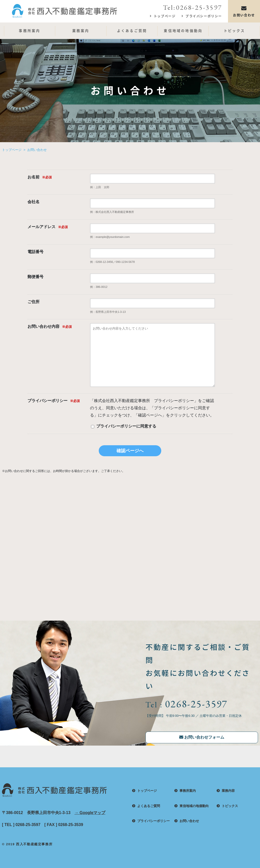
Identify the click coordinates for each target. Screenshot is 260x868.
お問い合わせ (244, 11)
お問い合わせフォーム (202, 737)
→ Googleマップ (90, 813)
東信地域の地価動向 (183, 30)
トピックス (234, 30)
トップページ (165, 16)
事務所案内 (29, 30)
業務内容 (228, 791)
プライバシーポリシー (204, 16)
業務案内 (81, 30)
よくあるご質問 (132, 30)
